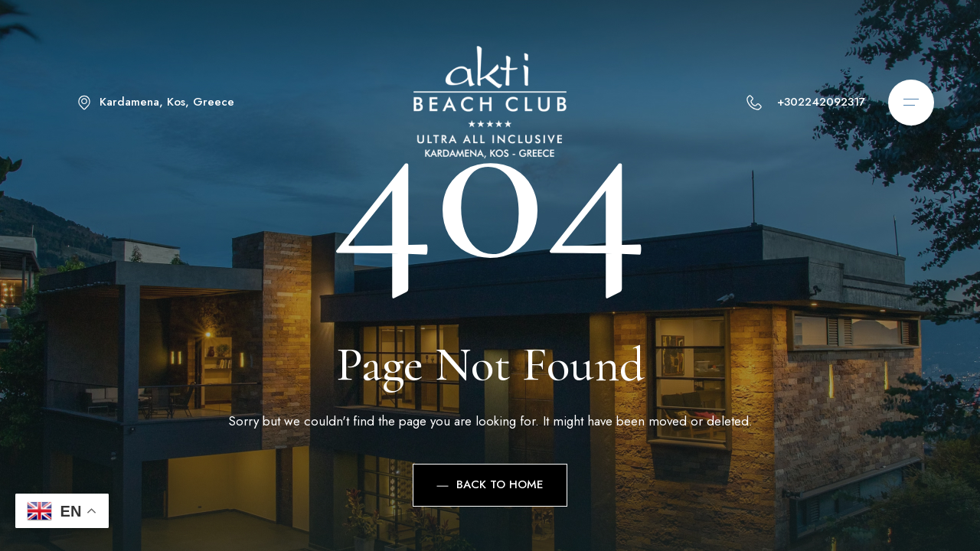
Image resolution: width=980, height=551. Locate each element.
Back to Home (490, 484)
